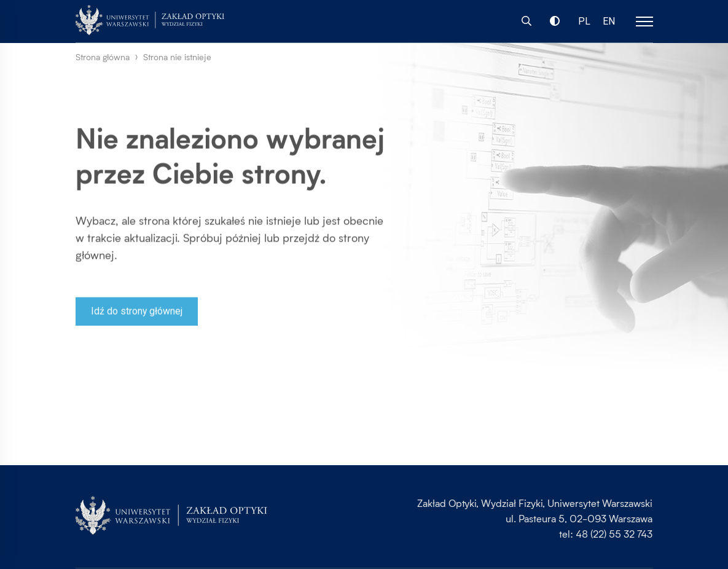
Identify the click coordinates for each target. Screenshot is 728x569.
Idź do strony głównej (137, 314)
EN (609, 22)
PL (585, 22)
